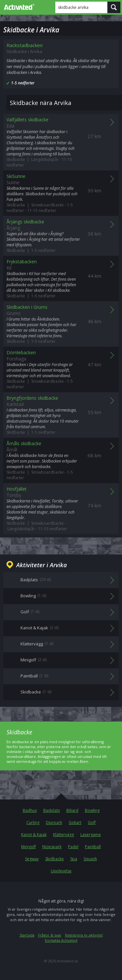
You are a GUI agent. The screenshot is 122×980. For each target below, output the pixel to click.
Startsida (27, 935)
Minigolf (28, 847)
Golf (92, 822)
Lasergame (91, 835)
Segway (32, 859)
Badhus (30, 810)
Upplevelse (61, 871)
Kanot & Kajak (34, 835)
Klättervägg (63, 835)
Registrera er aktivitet (84, 935)
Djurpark (54, 822)
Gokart (75, 822)
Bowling (92, 810)
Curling (33, 822)
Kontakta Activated (61, 940)
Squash (90, 859)
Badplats (52, 810)
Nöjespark (52, 847)
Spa (74, 859)
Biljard (72, 810)
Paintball (93, 847)
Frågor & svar (50, 935)
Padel (73, 847)
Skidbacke (54, 859)
